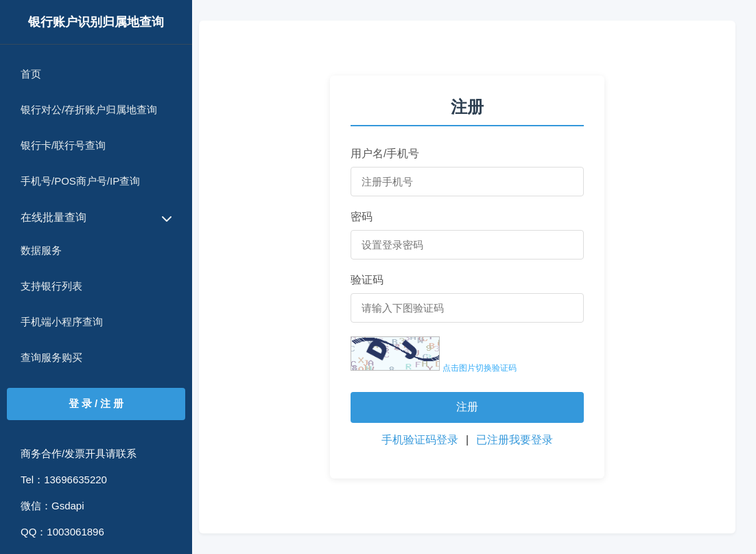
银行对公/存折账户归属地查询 (89, 109)
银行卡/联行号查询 (63, 145)
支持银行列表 (51, 286)
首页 (31, 74)
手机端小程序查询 (62, 322)
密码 (362, 217)
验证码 (367, 280)
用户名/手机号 (385, 153)
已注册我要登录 (515, 440)
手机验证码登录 (421, 440)
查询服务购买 (51, 357)
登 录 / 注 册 (96, 403)
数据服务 (41, 250)
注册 (467, 407)
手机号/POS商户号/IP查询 (80, 181)
